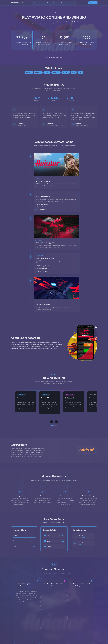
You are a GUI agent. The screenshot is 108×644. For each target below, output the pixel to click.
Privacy (59, 637)
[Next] (56, 422)
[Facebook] (57, 633)
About (49, 3)
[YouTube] (54, 633)
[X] (52, 633)
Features (42, 3)
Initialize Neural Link (54, 57)
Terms (54, 637)
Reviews (35, 3)
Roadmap (56, 3)
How (69, 3)
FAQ (75, 3)
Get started (93, 3)
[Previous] (52, 422)
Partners (63, 3)
